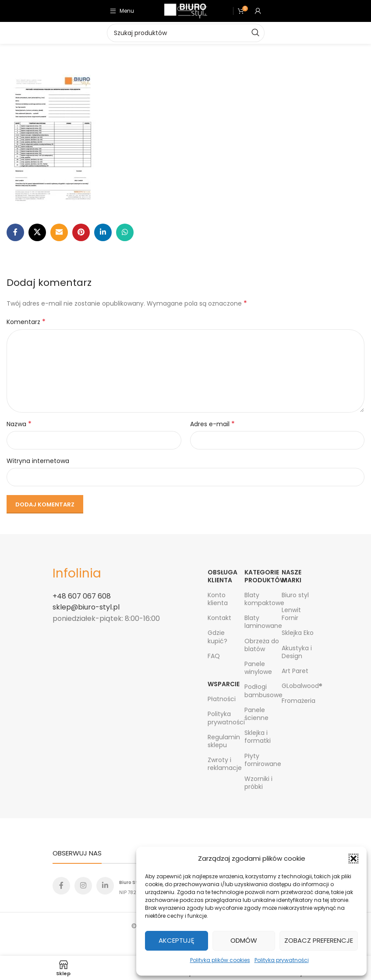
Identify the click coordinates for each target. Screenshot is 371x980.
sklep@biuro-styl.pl (86, 607)
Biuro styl (295, 595)
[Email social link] (59, 232)
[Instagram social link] (83, 886)
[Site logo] (186, 11)
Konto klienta (218, 599)
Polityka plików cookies (220, 960)
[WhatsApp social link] (125, 232)
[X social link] (37, 232)
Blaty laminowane (263, 622)
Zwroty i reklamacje (225, 764)
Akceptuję (177, 940)
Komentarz (26, 322)
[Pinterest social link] (81, 232)
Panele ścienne (256, 714)
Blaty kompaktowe (263, 599)
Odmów (244, 940)
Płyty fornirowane (263, 760)
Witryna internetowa (38, 461)
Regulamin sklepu (224, 741)
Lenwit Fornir (291, 614)
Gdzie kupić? (217, 637)
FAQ (214, 656)
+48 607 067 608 (82, 596)
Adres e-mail (212, 424)
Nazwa (19, 424)
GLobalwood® (300, 686)
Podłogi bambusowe (263, 691)
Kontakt (219, 618)
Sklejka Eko (298, 633)
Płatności (222, 699)
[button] (353, 859)
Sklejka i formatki (258, 737)
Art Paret (295, 671)
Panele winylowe (258, 668)
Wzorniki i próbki (258, 783)
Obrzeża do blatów (262, 645)
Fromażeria (299, 701)
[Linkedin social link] (103, 232)
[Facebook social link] (15, 232)
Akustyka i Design (297, 652)
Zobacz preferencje (319, 940)
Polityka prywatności (282, 960)
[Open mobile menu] (122, 11)
